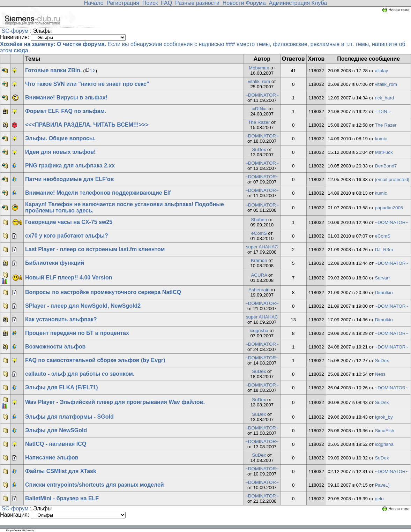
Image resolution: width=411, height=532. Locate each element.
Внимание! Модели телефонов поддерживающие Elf (98, 193)
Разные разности (197, 3)
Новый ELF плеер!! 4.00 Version (69, 278)
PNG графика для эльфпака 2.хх (70, 166)
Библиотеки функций (55, 263)
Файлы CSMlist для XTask (61, 471)
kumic (381, 139)
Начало (94, 3)
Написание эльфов (52, 458)
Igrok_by (384, 417)
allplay (381, 71)
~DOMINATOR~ (262, 95)
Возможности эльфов (55, 347)
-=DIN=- (259, 109)
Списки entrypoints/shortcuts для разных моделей (95, 485)
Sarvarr (382, 278)
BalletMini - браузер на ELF (62, 498)
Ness (380, 374)
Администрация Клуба (298, 3)
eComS (259, 233)
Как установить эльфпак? (61, 319)
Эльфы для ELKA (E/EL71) (62, 387)
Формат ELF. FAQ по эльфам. (66, 111)
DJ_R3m (384, 250)
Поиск (150, 3)
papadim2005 (389, 208)
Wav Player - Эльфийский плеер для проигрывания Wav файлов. (115, 402)
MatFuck (384, 152)
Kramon (259, 260)
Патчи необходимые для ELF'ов (69, 179)
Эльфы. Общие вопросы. (60, 138)
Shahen (259, 220)
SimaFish (384, 431)
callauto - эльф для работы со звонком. (80, 374)
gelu (379, 499)
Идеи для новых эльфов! (60, 152)
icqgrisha (259, 331)
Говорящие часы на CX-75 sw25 (69, 222)
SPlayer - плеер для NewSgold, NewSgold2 (83, 306)
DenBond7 (386, 166)
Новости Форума (244, 3)
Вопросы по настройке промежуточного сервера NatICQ (103, 292)
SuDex (259, 149)
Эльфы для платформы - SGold (69, 417)
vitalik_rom (259, 81)
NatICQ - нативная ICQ (56, 444)
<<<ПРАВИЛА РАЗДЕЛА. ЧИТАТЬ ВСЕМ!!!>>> (87, 125)
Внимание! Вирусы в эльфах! (66, 98)
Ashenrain (259, 290)
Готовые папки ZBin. (53, 70)
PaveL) (382, 485)
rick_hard (384, 98)
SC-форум (15, 31)
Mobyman (259, 68)
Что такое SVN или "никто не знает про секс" (87, 84)
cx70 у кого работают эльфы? (67, 236)
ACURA (259, 275)
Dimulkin (384, 293)
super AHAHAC (262, 247)
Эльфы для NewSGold (56, 430)
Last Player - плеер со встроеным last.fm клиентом (95, 249)
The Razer (259, 122)
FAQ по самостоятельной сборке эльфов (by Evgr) (95, 360)
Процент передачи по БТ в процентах (77, 333)
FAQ (166, 3)
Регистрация (123, 3)
